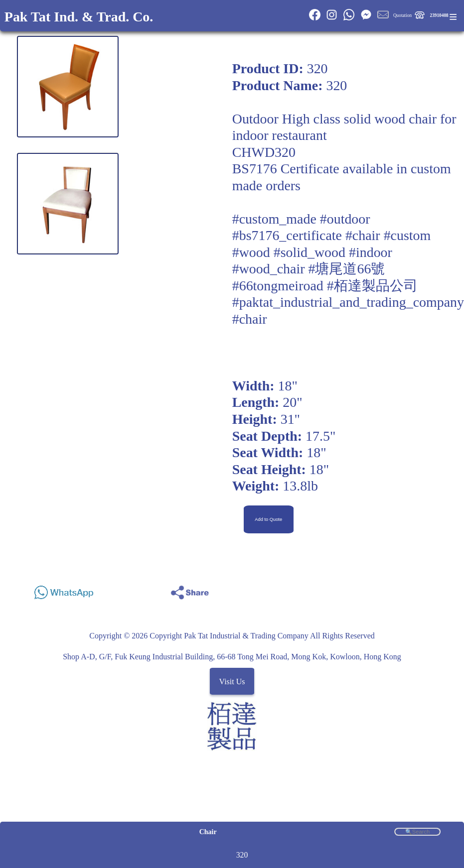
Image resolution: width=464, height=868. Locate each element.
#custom (407, 235)
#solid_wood (309, 252)
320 (242, 855)
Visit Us (232, 681)
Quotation (402, 15)
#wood (251, 252)
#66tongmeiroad (278, 286)
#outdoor (345, 219)
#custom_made (274, 219)
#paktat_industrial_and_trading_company (348, 302)
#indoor (371, 252)
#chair (363, 235)
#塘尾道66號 (347, 269)
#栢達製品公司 (372, 286)
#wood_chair (269, 269)
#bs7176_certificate (287, 235)
